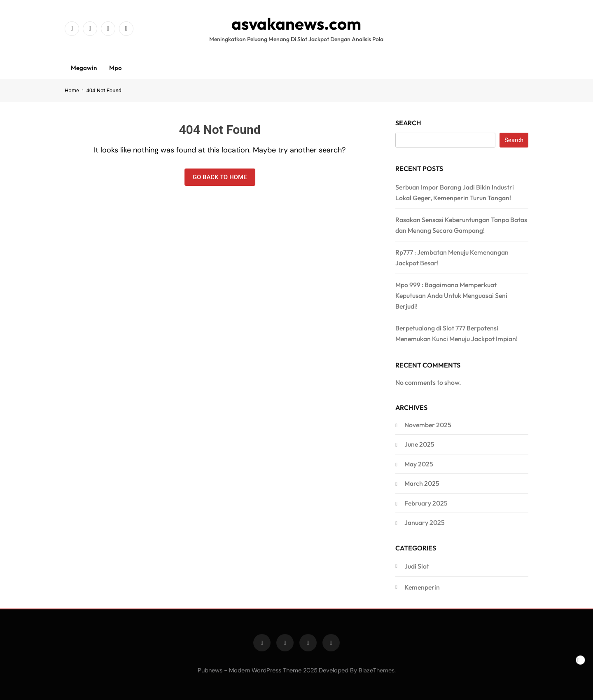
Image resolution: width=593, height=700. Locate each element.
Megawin (84, 68)
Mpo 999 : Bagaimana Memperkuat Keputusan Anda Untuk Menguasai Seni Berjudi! (451, 295)
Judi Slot (417, 566)
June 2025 (419, 444)
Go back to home (220, 177)
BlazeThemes (377, 670)
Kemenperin (422, 587)
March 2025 (422, 483)
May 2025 (419, 464)
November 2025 (428, 425)
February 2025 (426, 503)
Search (408, 123)
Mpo (116, 68)
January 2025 (425, 522)
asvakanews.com (296, 23)
